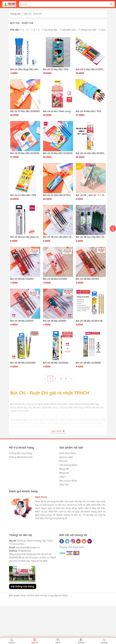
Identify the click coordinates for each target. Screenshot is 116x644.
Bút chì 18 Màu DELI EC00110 (25, 153)
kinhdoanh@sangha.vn (28, 547)
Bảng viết (64, 469)
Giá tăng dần (50, 30)
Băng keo (64, 473)
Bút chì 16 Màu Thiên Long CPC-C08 (58, 111)
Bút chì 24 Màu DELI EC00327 (91, 153)
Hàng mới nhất (87, 30)
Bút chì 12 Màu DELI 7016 (56, 69)
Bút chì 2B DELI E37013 (87, 279)
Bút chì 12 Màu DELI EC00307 (25, 111)
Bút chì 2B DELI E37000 (55, 279)
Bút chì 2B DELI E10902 (22, 279)
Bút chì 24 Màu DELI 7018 (23, 195)
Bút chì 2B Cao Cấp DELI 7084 (91, 237)
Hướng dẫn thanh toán (21, 457)
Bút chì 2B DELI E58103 (55, 321)
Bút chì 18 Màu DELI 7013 (88, 111)
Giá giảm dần (68, 30)
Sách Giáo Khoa (68, 453)
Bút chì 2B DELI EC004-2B (89, 321)
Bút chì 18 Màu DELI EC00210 (58, 153)
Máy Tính (64, 485)
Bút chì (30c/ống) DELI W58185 (25, 69)
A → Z (24, 30)
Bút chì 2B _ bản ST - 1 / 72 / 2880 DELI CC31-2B (91, 195)
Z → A (35, 30)
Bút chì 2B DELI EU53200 (56, 363)
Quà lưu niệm (66, 457)
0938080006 (25, 551)
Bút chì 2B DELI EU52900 (23, 363)
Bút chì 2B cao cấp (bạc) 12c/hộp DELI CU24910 (25, 237)
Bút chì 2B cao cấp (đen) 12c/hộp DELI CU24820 (58, 237)
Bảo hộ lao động (68, 481)
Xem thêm (58, 431)
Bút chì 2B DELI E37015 (22, 321)
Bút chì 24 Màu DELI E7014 (57, 195)
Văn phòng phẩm (68, 465)
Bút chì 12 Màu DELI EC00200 (91, 69)
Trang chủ (15, 14)
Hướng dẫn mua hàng (20, 453)
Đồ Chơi (63, 461)
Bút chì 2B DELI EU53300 (88, 363)
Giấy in (63, 477)
